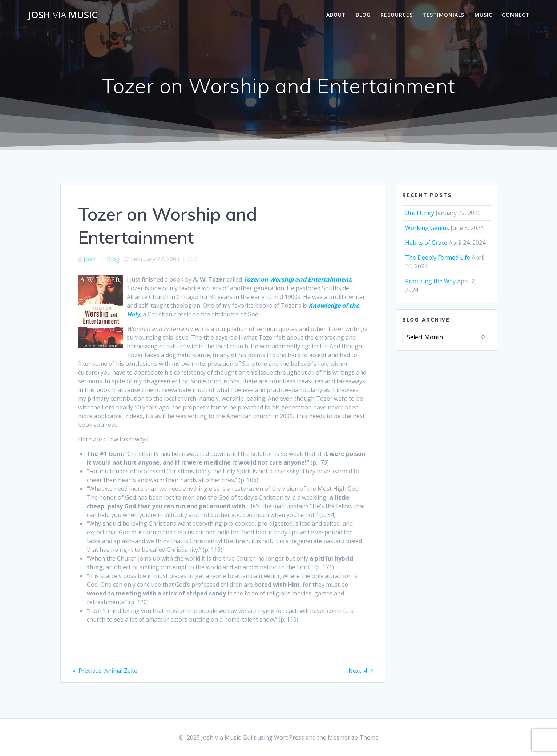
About (336, 15)
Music (483, 15)
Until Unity (420, 213)
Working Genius (427, 228)
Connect (516, 15)
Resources (397, 15)
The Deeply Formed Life (438, 258)
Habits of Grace (426, 243)
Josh (90, 259)
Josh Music (63, 15)
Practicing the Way (430, 281)
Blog (363, 15)
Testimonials (443, 15)
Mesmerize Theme (353, 737)
